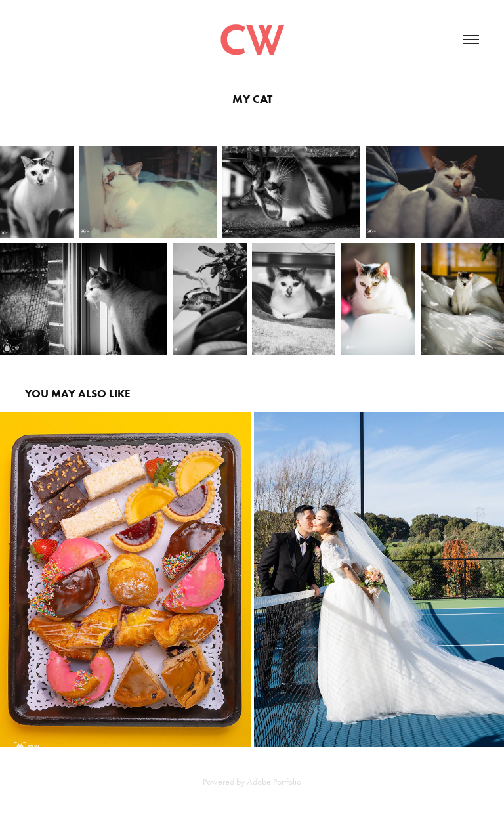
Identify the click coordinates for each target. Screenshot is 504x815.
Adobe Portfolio (274, 782)
